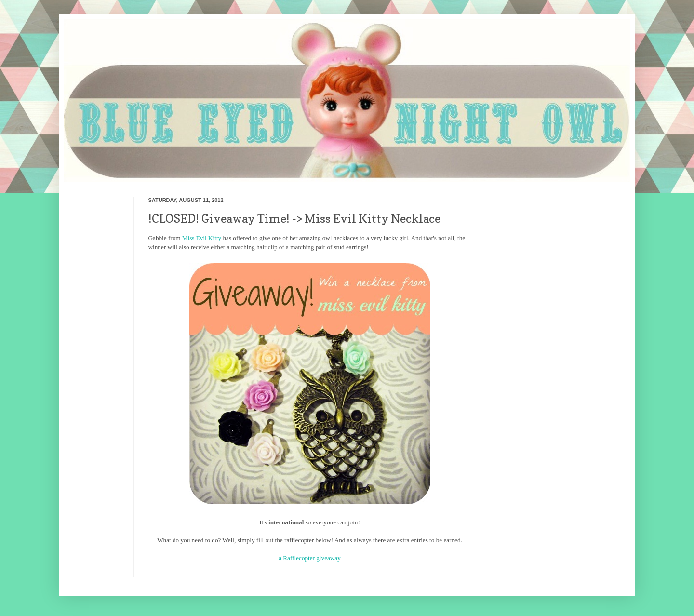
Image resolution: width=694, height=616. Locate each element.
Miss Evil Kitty (202, 238)
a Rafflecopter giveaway (310, 558)
